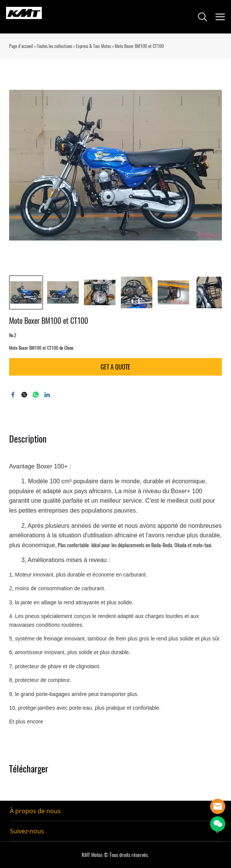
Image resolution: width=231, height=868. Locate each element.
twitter (24, 395)
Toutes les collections (55, 46)
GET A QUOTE (115, 367)
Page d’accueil (21, 46)
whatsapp (36, 395)
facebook (13, 395)
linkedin (47, 395)
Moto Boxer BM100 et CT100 (139, 46)
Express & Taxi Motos (93, 46)
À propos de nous (35, 811)
